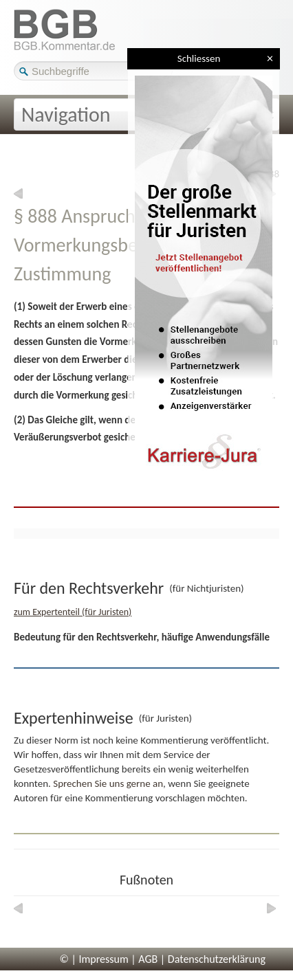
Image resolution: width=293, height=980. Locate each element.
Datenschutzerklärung (217, 959)
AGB (148, 959)
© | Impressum (94, 959)
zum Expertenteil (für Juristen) (73, 612)
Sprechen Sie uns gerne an (108, 783)
